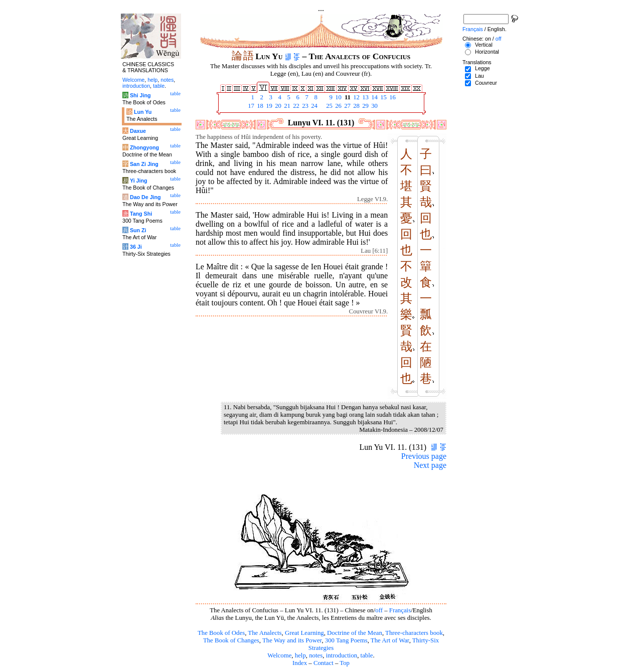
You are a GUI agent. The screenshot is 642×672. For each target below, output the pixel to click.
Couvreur (486, 83)
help (300, 655)
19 (268, 106)
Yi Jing (139, 181)
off (379, 610)
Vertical (484, 45)
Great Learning (304, 633)
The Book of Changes (231, 640)
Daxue (138, 131)
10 (338, 97)
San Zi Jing (144, 164)
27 (347, 106)
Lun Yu (143, 112)
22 (295, 106)
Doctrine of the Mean (355, 633)
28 (356, 106)
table (367, 655)
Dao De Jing (145, 197)
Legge (483, 68)
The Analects (265, 633)
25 (329, 106)
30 (374, 106)
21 (286, 106)
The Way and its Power (292, 640)
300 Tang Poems (346, 640)
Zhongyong (144, 147)
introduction (342, 655)
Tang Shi (141, 214)
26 (338, 106)
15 (383, 97)
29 (365, 106)
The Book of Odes (221, 633)
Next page (430, 465)
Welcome (279, 655)
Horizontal (487, 52)
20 (277, 106)
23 (304, 106)
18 (259, 106)
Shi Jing (140, 95)
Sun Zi (138, 230)
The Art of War (390, 640)
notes (316, 655)
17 (250, 106)
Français (400, 610)
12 (356, 97)
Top (345, 663)
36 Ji (136, 247)
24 (313, 106)
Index (300, 663)
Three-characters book (414, 633)
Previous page (424, 456)
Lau (479, 76)
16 (392, 97)
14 (374, 97)
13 (365, 97)
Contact (324, 663)
